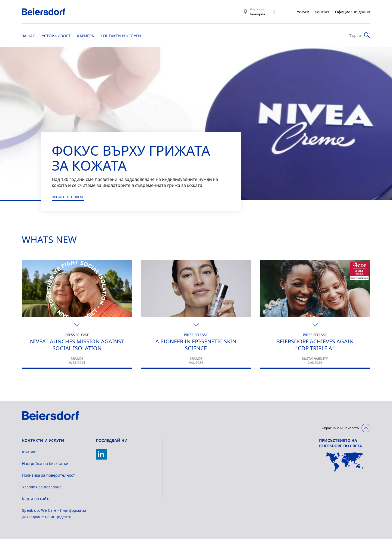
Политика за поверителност (48, 475)
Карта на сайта (36, 499)
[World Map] (345, 462)
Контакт (322, 12)
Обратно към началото (340, 428)
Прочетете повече (68, 197)
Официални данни (353, 12)
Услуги (303, 12)
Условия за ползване (42, 487)
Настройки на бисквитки (45, 463)
